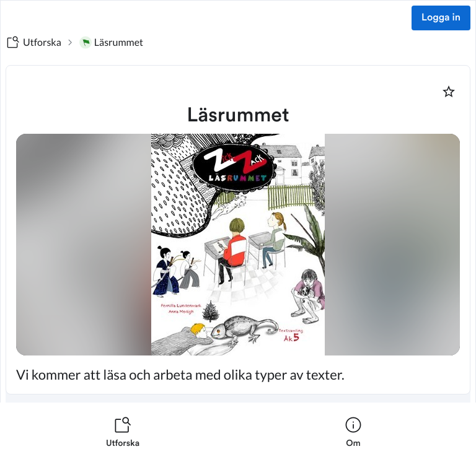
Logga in (441, 18)
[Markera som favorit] (449, 92)
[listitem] (123, 432)
